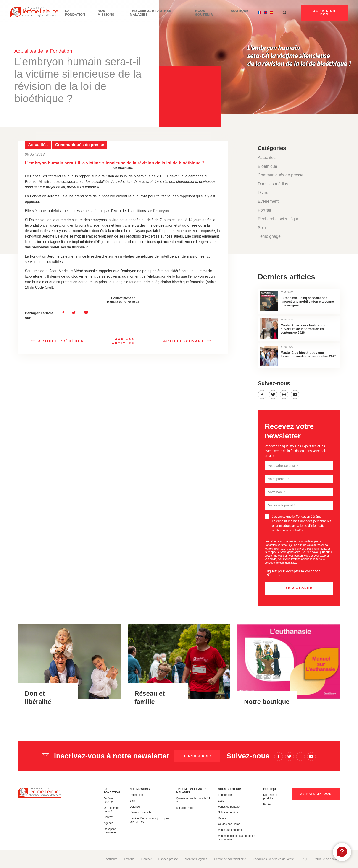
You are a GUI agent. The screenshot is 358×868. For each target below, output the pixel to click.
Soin (262, 228)
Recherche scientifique (279, 219)
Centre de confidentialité (230, 859)
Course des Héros (229, 824)
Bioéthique (267, 166)
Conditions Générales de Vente (273, 859)
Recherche (136, 795)
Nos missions (124, 13)
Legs (221, 801)
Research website (141, 812)
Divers (264, 193)
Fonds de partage (229, 807)
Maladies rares (185, 808)
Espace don (225, 795)
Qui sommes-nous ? (112, 810)
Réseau (223, 818)
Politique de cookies (327, 859)
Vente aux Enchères (230, 830)
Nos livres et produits (271, 797)
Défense (135, 807)
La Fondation (95, 13)
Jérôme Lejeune (109, 800)
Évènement (268, 201)
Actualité (111, 859)
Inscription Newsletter (110, 831)
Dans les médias (273, 184)
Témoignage (269, 236)
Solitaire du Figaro (229, 812)
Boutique (240, 13)
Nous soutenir (212, 13)
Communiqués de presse (281, 175)
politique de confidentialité (280, 563)
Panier (267, 804)
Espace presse (168, 859)
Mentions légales (196, 859)
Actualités (267, 158)
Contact (108, 817)
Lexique (129, 859)
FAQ (304, 859)
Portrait (264, 210)
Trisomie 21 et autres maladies (167, 13)
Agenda (108, 823)
